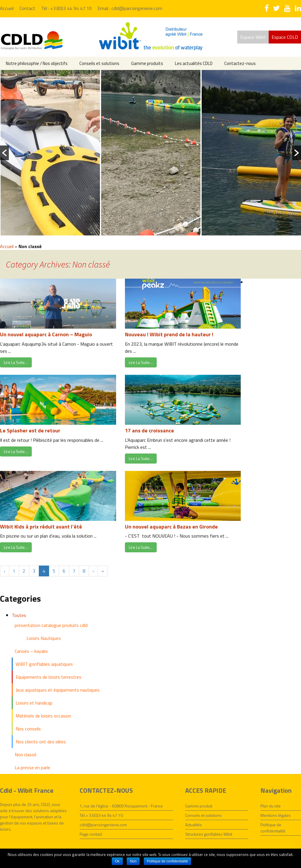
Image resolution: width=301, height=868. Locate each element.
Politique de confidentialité (273, 828)
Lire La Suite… (16, 362)
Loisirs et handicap (34, 703)
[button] (4, 153)
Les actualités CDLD (194, 63)
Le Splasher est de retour (30, 430)
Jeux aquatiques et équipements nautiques (58, 690)
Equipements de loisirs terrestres (49, 677)
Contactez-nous (240, 63)
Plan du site (271, 806)
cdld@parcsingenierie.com (103, 825)
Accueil (7, 8)
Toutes (19, 615)
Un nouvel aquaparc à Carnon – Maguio (46, 334)
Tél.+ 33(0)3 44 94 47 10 (101, 815)
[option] (50, 153)
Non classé (26, 755)
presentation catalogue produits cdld (51, 625)
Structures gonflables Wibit (209, 834)
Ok (117, 861)
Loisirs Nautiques (44, 638)
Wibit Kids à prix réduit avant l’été (41, 527)
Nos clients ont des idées (41, 742)
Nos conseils (28, 729)
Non (133, 861)
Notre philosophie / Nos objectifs (37, 63)
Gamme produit (199, 806)
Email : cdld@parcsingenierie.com (130, 8)
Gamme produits (147, 63)
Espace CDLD (285, 37)
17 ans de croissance (149, 430)
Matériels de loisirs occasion (43, 716)
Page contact (91, 834)
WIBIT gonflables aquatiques (44, 664)
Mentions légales (276, 815)
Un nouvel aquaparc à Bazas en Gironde (171, 527)
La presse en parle (32, 767)
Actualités (194, 825)
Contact (27, 8)
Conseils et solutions (99, 63)
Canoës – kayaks (31, 651)
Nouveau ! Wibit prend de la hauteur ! (169, 334)
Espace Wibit (253, 37)
